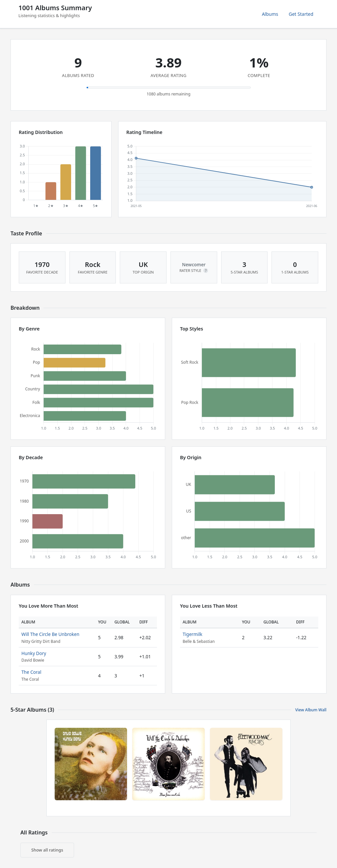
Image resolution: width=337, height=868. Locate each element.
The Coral (31, 672)
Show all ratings (47, 850)
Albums (270, 14)
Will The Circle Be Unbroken (50, 634)
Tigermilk (193, 634)
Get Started (301, 14)
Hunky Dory (34, 653)
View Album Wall (311, 710)
